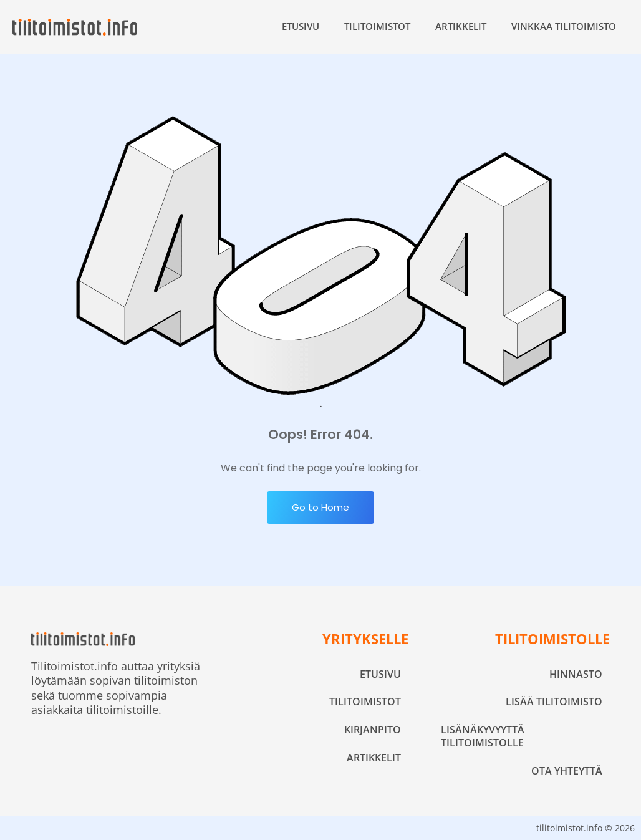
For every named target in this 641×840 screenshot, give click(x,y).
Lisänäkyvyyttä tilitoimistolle (483, 736)
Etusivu (301, 26)
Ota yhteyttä (567, 771)
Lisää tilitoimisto (554, 702)
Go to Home (320, 507)
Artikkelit (461, 26)
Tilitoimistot (377, 26)
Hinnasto (576, 674)
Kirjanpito (373, 730)
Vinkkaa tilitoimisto (564, 26)
